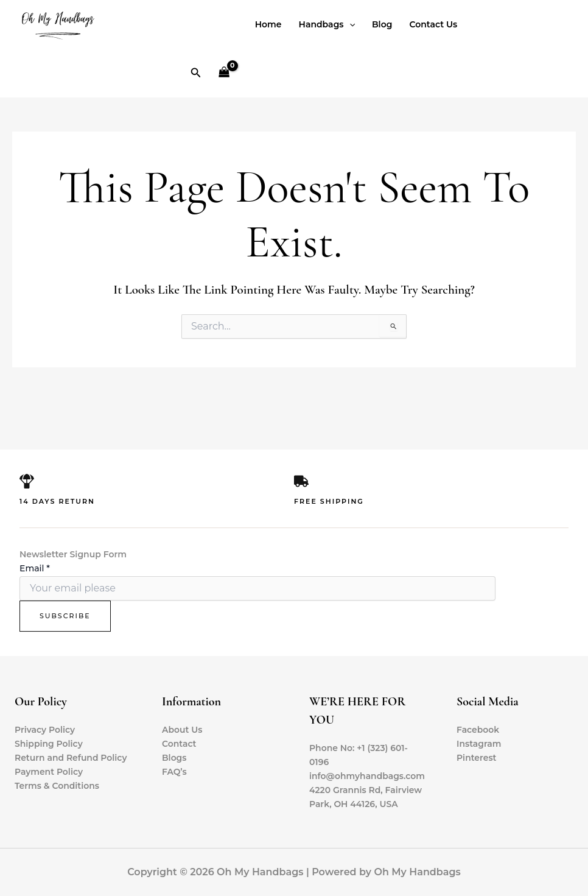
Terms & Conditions (57, 786)
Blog (382, 24)
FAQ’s (174, 772)
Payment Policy (49, 772)
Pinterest (477, 758)
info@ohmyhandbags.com (367, 776)
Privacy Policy (45, 730)
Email (35, 568)
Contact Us (433, 24)
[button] (196, 73)
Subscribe (65, 616)
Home (268, 24)
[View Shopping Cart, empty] (224, 73)
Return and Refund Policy (71, 758)
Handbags (327, 24)
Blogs (174, 758)
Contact (179, 744)
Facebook (478, 730)
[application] (349, 24)
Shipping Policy (49, 744)
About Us (182, 730)
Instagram (479, 744)
